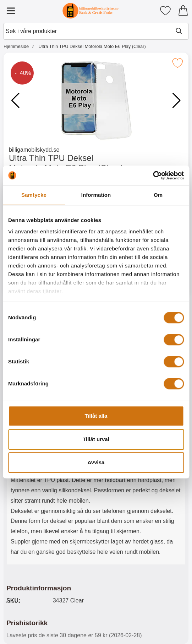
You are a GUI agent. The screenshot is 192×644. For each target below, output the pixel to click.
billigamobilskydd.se (34, 150)
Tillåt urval (96, 439)
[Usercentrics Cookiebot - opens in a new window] (153, 175)
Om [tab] (158, 195)
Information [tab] (96, 195)
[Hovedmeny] (11, 11)
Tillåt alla (96, 416)
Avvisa (96, 462)
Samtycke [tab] (34, 195)
